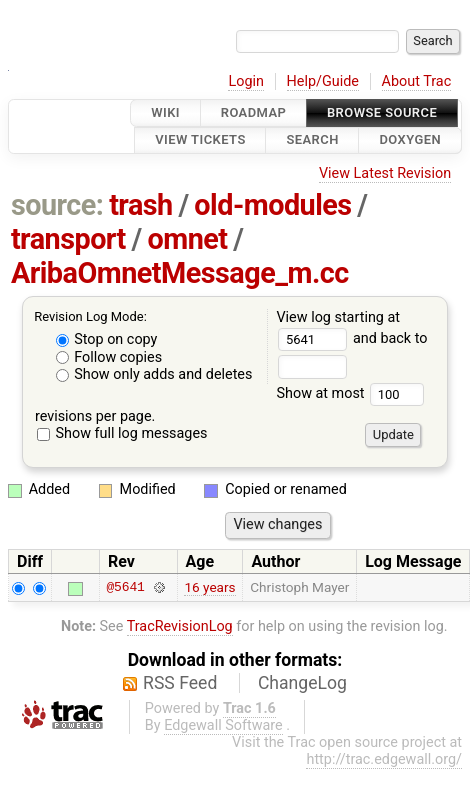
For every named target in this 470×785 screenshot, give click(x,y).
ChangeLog (302, 683)
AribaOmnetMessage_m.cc (180, 273)
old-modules (272, 205)
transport (68, 239)
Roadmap (254, 112)
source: (57, 205)
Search (312, 140)
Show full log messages (122, 433)
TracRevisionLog (180, 626)
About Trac (417, 81)
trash (141, 205)
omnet (188, 239)
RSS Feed (180, 683)
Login (246, 81)
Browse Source (382, 112)
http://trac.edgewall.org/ (384, 759)
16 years (209, 587)
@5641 (125, 587)
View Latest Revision (385, 173)
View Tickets (200, 140)
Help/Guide (323, 81)
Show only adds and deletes (154, 374)
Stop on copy (107, 339)
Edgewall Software (223, 725)
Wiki (165, 112)
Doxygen (410, 140)
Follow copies (109, 357)
